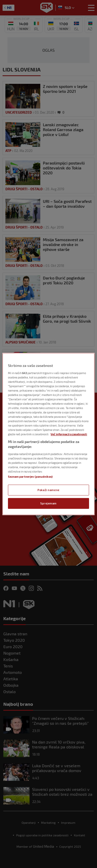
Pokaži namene (48, 490)
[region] (48, 434)
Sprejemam (48, 503)
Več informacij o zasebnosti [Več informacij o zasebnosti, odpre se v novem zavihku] (69, 434)
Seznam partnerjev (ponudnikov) (30, 477)
